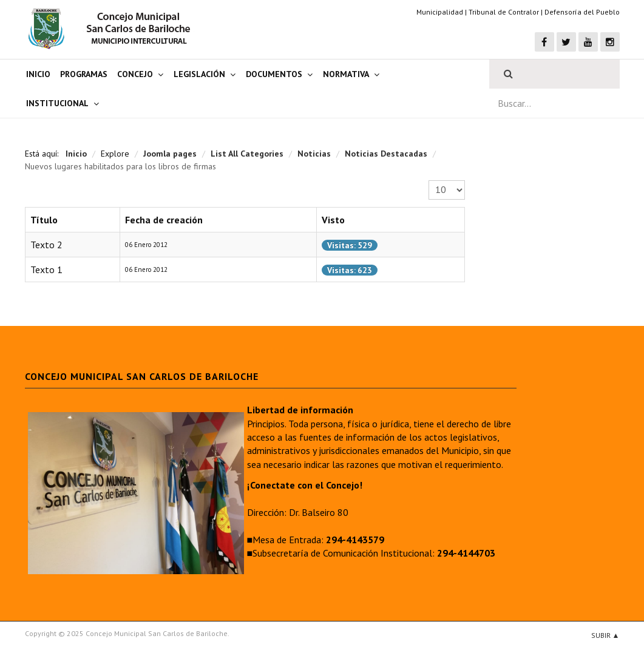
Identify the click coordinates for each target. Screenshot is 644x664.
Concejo (135, 74)
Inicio (38, 74)
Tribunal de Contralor (504, 12)
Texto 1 (46, 269)
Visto (333, 220)
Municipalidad (440, 12)
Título (44, 220)
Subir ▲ (605, 635)
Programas (84, 74)
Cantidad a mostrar (429, 181)
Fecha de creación (164, 220)
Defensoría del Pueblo (582, 12)
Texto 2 (46, 245)
